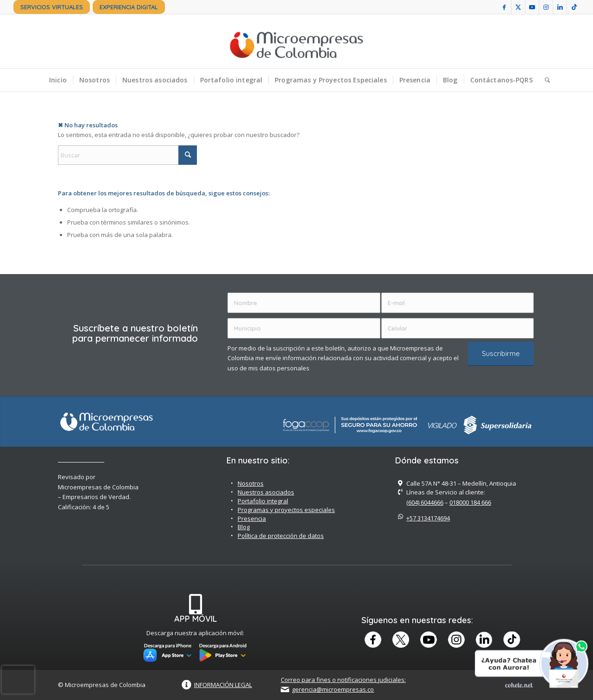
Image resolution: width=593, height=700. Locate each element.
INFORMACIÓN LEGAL (223, 685)
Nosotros (251, 483)
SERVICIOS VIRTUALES (52, 7)
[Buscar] (544, 80)
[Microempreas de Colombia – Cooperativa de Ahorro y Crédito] (296, 41)
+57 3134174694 (428, 518)
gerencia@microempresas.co (333, 689)
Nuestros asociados (266, 492)
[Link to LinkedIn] (560, 7)
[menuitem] (52, 7)
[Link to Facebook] (504, 7)
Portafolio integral (263, 501)
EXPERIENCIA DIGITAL (129, 7)
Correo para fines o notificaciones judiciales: (343, 680)
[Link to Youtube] (532, 7)
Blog (244, 527)
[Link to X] (518, 7)
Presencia (252, 519)
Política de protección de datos (281, 536)
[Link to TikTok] (574, 7)
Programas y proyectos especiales (286, 510)
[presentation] (18, 680)
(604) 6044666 (425, 502)
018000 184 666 (470, 502)
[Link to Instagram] (546, 7)
